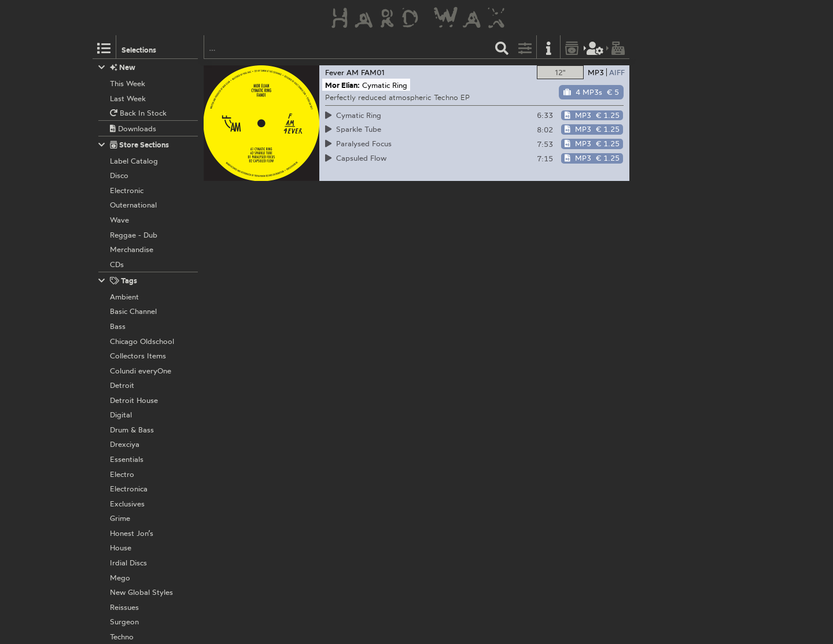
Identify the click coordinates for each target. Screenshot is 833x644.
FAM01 (373, 72)
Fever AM (342, 72)
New (117, 67)
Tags (118, 281)
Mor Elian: (342, 85)
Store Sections (134, 145)
